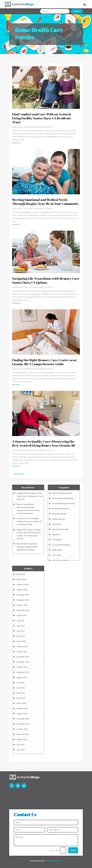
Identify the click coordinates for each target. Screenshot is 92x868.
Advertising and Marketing (63, 498)
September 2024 (23, 672)
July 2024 (20, 683)
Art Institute (57, 540)
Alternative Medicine (61, 509)
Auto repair (57, 555)
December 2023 (23, 719)
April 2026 (21, 574)
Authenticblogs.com (54, 861)
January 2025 (22, 652)
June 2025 (21, 626)
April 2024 (21, 698)
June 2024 (21, 688)
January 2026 (22, 590)
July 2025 (20, 621)
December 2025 (23, 595)
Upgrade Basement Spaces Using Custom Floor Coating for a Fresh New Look (30, 496)
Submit (73, 850)
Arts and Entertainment (61, 545)
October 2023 (22, 729)
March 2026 (21, 579)
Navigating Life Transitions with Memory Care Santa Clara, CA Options (46, 281)
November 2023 (23, 724)
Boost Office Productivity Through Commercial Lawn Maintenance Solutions (27, 547)
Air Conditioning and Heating (64, 503)
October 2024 (22, 667)
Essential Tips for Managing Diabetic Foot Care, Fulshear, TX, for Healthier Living (29, 521)
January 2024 (22, 714)
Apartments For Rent (60, 529)
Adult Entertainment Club (62, 493)
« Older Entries (18, 474)
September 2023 (23, 734)
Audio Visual (57, 550)
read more (16, 143)
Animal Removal (59, 519)
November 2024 (23, 662)
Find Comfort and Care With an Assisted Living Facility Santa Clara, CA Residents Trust (42, 118)
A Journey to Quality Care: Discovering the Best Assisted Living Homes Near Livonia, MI (43, 443)
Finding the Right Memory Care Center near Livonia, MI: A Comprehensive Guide (44, 362)
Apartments (57, 524)
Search (77, 11)
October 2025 (22, 605)
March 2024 (21, 703)
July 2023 (20, 745)
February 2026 (22, 584)
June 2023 (21, 750)
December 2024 (23, 657)
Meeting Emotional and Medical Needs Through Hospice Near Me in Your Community (45, 202)
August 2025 (22, 615)
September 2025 (23, 610)
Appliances (57, 534)
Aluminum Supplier (59, 514)
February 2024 (22, 708)
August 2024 (22, 677)
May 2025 (21, 631)
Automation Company (61, 560)
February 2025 (22, 646)
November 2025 (23, 600)
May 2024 (21, 693)
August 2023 (22, 739)
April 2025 (21, 636)
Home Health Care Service (43, 127)
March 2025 (21, 641)
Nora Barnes (19, 127)
